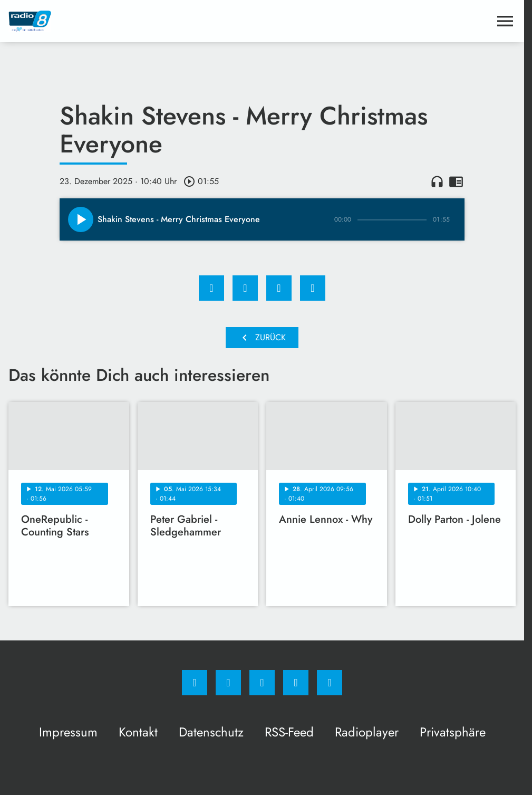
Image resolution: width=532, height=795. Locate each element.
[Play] (81, 219)
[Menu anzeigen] (505, 21)
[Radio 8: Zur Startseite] (135, 21)
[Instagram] (228, 683)
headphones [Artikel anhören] (437, 181)
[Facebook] (195, 683)
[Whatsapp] (262, 683)
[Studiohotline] (296, 683)
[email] (330, 683)
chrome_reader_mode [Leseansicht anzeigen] (456, 181)
